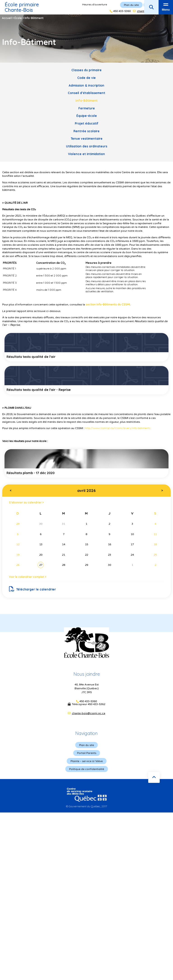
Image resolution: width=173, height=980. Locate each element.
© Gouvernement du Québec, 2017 (86, 806)
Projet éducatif (87, 123)
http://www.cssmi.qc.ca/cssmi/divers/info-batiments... (118, 428)
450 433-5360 (88, 701)
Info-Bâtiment (86, 100)
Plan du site (86, 745)
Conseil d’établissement (86, 93)
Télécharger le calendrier (33, 589)
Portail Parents (87, 753)
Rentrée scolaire (86, 131)
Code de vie (86, 78)
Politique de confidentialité (87, 769)
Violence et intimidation (86, 154)
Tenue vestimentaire (87, 138)
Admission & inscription (86, 85)
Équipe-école (87, 116)
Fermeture (87, 108)
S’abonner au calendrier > (26, 502)
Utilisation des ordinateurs (87, 146)
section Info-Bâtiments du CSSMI (108, 304)
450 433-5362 (96, 704)
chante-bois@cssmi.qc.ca (89, 713)
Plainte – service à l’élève (87, 761)
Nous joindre (87, 674)
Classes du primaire (86, 70)
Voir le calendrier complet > (28, 577)
